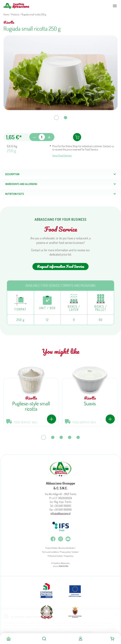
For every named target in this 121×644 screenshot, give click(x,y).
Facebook (53, 539)
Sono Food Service (62, 155)
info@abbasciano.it (61, 513)
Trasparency (69, 556)
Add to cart (77, 137)
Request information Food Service (60, 266)
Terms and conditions (50, 552)
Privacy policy (65, 552)
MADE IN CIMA (64, 566)
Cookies (75, 552)
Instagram (61, 539)
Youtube (68, 539)
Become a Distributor (67, 548)
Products (15, 14)
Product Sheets (51, 548)
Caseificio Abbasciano (16, 6)
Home (9, 639)
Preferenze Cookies (55, 556)
